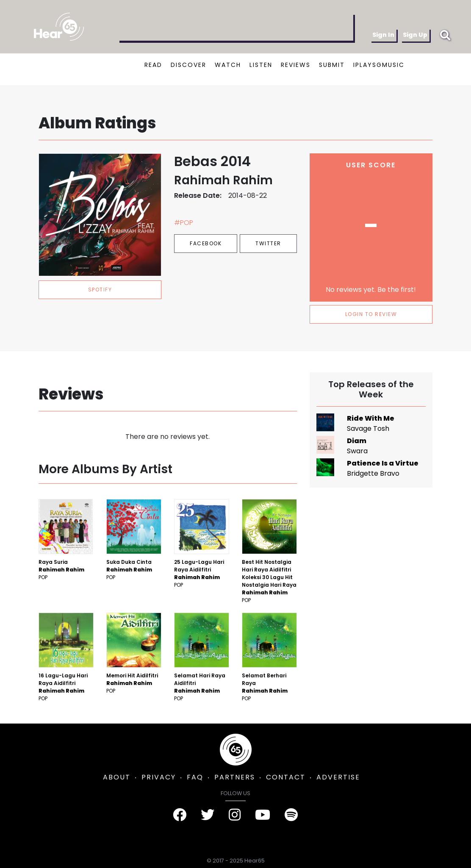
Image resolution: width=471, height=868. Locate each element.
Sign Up (415, 35)
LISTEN (261, 65)
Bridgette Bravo (373, 473)
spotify (100, 290)
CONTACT (286, 777)
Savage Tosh (368, 428)
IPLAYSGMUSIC (379, 65)
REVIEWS (296, 65)
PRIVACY (159, 777)
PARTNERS (235, 777)
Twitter (268, 243)
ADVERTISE (338, 777)
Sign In (383, 35)
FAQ (195, 777)
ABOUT (117, 777)
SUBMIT (332, 65)
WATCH (228, 65)
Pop (43, 577)
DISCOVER (188, 65)
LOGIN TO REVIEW (371, 314)
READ (153, 65)
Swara (357, 451)
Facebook (206, 243)
